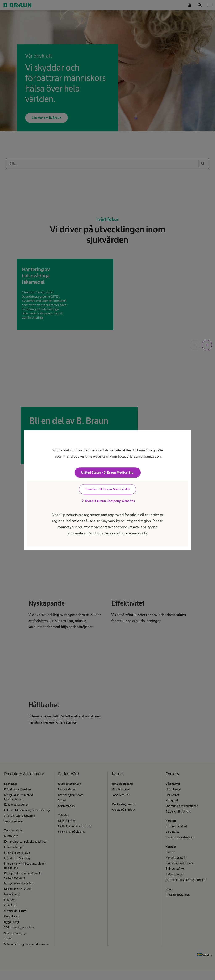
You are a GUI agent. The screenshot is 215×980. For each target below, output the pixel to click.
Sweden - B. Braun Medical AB (107, 489)
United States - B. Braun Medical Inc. (108, 472)
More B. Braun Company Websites (107, 501)
